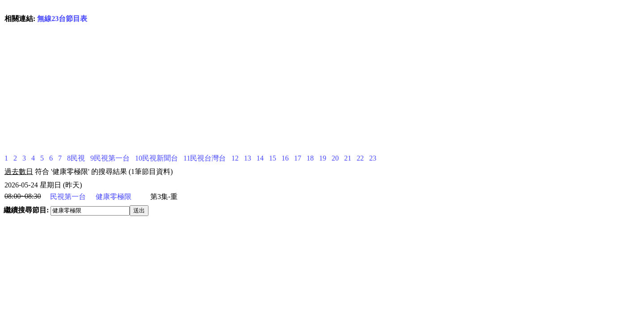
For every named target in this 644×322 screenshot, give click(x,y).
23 (373, 158)
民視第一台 (68, 197)
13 (247, 158)
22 (360, 158)
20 (335, 158)
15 (272, 158)
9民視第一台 (110, 158)
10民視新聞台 (157, 158)
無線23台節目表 (62, 19)
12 (235, 158)
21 (347, 158)
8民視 (76, 158)
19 (322, 158)
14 (260, 158)
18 (310, 158)
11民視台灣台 (205, 158)
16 (285, 158)
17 (297, 158)
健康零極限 (114, 197)
